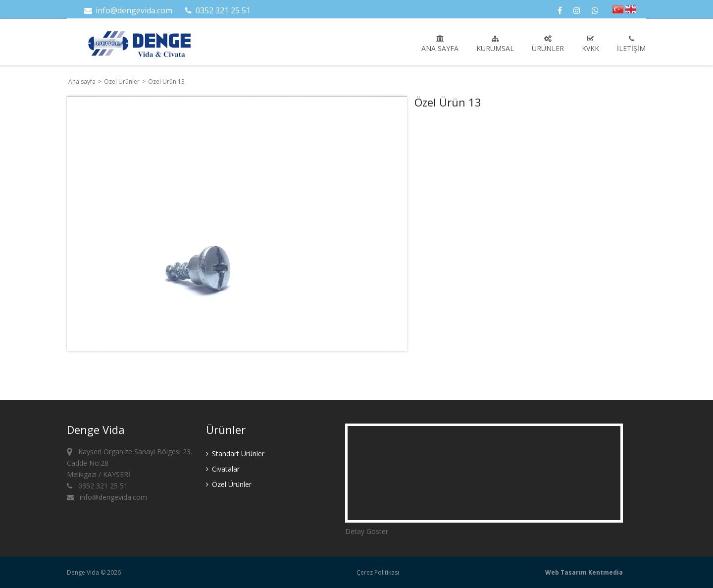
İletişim (631, 44)
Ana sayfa (440, 44)
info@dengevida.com (128, 10)
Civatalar (223, 469)
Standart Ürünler (235, 454)
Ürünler (548, 44)
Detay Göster (367, 531)
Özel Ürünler (123, 81)
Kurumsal (495, 44)
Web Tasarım (566, 572)
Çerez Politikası (378, 572)
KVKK (590, 44)
